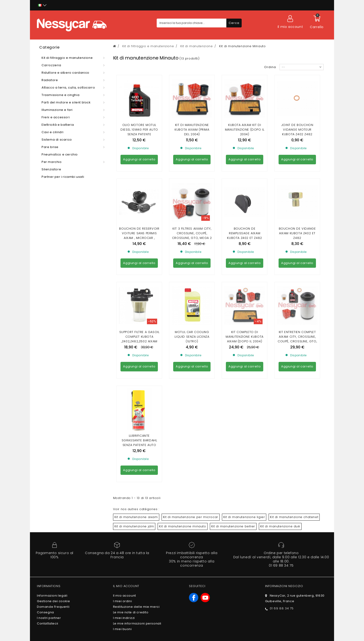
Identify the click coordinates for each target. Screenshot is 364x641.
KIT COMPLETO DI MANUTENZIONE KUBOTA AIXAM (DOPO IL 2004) (244, 252)
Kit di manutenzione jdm (134, 399)
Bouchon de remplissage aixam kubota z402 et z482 (244, 191)
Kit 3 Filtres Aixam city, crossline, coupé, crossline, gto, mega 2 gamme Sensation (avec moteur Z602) (192, 196)
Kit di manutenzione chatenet (294, 390)
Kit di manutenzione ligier (244, 390)
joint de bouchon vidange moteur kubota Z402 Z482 (297, 130)
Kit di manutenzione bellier (233, 399)
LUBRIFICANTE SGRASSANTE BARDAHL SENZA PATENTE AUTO (139, 313)
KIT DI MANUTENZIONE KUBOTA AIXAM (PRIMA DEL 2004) (192, 130)
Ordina (270, 67)
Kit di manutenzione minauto (182, 399)
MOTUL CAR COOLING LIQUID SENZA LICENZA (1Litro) (192, 252)
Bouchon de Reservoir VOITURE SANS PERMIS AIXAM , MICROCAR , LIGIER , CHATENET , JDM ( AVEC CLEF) (139, 196)
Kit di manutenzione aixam (136, 390)
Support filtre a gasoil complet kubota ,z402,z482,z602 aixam (139, 252)
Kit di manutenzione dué (280, 399)
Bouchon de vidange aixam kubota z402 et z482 (297, 191)
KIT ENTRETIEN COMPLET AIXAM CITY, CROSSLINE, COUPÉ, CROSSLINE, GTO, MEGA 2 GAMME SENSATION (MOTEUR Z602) (297, 259)
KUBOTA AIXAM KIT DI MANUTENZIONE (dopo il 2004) (245, 130)
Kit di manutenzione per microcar (191, 390)
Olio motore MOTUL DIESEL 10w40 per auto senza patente (139, 130)
